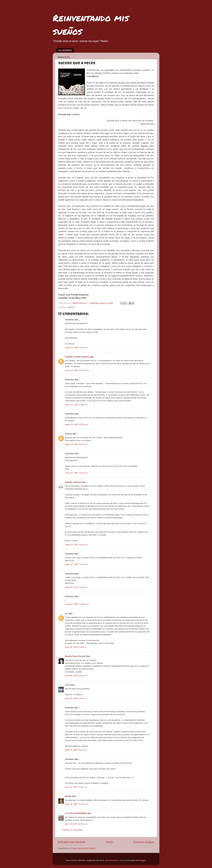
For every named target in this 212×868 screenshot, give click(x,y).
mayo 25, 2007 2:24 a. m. (77, 473)
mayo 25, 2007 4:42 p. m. (77, 545)
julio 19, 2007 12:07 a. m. (77, 824)
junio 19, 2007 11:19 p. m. (77, 804)
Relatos (71, 307)
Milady (68, 796)
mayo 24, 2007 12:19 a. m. (77, 370)
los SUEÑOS (65, 50)
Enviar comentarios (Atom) (83, 848)
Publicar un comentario (73, 830)
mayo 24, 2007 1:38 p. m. (77, 405)
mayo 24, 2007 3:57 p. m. (77, 424)
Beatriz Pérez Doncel (75, 656)
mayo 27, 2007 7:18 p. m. (77, 564)
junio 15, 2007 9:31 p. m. (76, 750)
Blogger (142, 860)
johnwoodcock (112, 860)
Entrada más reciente (72, 842)
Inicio (110, 842)
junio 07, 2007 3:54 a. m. (76, 698)
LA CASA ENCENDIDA (76, 813)
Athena (69, 434)
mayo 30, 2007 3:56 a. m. (77, 587)
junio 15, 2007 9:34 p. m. (76, 787)
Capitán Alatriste (73, 482)
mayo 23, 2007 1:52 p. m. (77, 347)
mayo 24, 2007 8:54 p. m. (77, 444)
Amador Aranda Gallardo (77, 357)
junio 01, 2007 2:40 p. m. (76, 647)
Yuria (68, 685)
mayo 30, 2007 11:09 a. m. (77, 604)
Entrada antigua (144, 842)
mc (67, 613)
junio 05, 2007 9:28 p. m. (76, 676)
